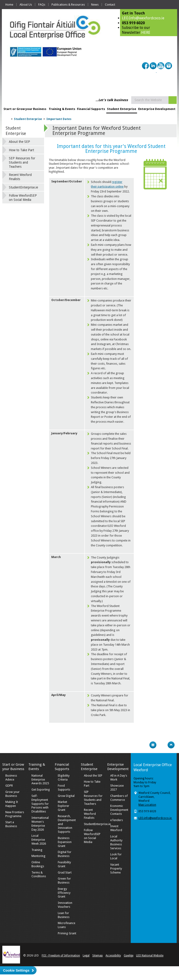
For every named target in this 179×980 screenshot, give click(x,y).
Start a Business (11, 824)
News (95, 5)
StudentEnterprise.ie (23, 187)
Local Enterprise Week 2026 (39, 840)
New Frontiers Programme (15, 814)
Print (144, 745)
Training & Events (62, 109)
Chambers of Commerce (119, 798)
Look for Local (116, 856)
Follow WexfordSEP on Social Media (23, 198)
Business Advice (11, 778)
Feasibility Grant (64, 864)
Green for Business (64, 881)
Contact (110, 5)
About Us (26, 5)
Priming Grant (67, 933)
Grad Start (65, 872)
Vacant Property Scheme (116, 869)
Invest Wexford (116, 828)
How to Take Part (21, 150)
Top (171, 745)
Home (9, 5)
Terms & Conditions (39, 874)
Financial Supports (91, 109)
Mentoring (38, 856)
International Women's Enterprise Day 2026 (40, 824)
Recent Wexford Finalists (20, 177)
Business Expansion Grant (65, 842)
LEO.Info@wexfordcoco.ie (143, 18)
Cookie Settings (16, 970)
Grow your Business (12, 794)
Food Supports (64, 788)
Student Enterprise (122, 109)
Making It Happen (12, 804)
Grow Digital (66, 796)
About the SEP (19, 142)
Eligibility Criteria (64, 778)
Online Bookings (38, 864)
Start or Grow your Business (25, 109)
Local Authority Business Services (116, 842)
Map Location (147, 805)
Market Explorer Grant (64, 806)
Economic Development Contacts (119, 810)
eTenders (117, 820)
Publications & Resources (68, 5)
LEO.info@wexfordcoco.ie (155, 818)
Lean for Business (64, 915)
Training (37, 850)
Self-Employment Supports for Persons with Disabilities (40, 804)
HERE (146, 33)
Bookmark (162, 745)
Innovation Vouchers (65, 905)
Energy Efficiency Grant (64, 893)
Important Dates (59, 119)
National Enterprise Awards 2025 (40, 780)
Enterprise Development (157, 109)
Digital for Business (65, 854)
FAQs (42, 5)
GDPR (9, 786)
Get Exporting (41, 790)
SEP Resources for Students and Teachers (22, 162)
